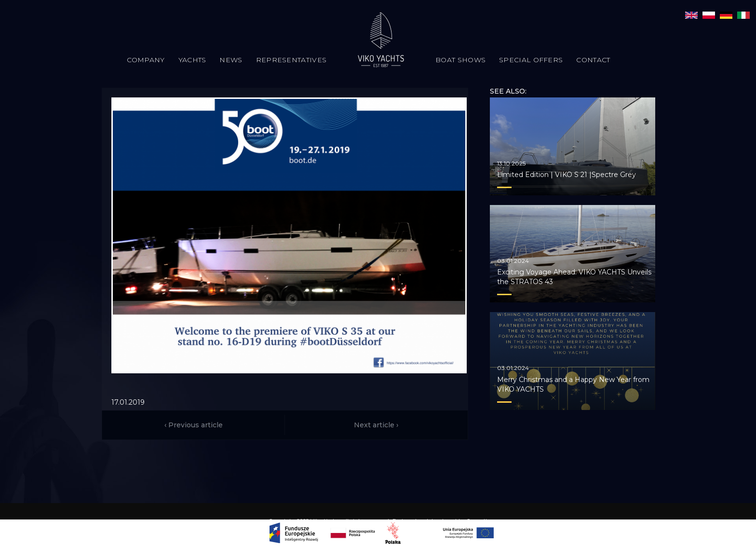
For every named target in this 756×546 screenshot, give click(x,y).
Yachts (192, 60)
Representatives (291, 60)
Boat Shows (460, 60)
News (231, 60)
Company (146, 60)
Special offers (531, 60)
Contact (593, 60)
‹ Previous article (194, 425)
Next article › (376, 425)
